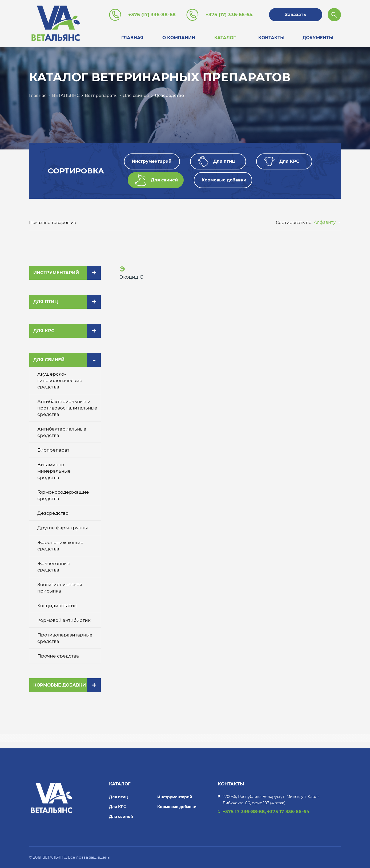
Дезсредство (169, 96)
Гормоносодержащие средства (63, 495)
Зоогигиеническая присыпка (60, 588)
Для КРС (44, 331)
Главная (132, 38)
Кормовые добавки (60, 685)
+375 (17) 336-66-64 (229, 15)
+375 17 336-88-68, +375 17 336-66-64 (266, 812)
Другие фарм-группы (63, 528)
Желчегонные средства (54, 567)
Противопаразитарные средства (65, 638)
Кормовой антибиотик (64, 620)
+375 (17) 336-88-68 (152, 15)
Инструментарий (56, 273)
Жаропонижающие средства (60, 546)
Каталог (225, 38)
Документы (318, 38)
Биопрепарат (53, 450)
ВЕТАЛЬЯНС (66, 96)
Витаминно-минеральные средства (54, 471)
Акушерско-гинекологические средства (60, 380)
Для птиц (46, 302)
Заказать (295, 15)
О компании (179, 38)
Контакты (271, 38)
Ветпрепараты (101, 96)
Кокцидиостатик (57, 606)
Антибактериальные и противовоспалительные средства (67, 408)
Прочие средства (58, 656)
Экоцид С (131, 277)
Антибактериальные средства (62, 432)
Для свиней (136, 96)
